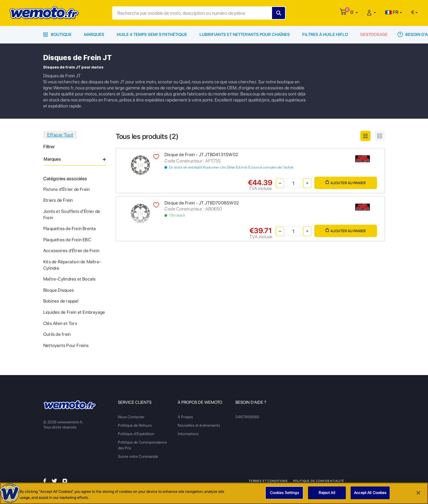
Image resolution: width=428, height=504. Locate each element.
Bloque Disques (58, 290)
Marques (94, 34)
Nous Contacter (131, 417)
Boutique (57, 34)
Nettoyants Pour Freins (66, 345)
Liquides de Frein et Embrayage (74, 312)
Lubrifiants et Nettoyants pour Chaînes (245, 34)
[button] (354, 12)
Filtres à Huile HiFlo (325, 34)
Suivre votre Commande (138, 456)
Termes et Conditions (268, 481)
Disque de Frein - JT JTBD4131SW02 (201, 155)
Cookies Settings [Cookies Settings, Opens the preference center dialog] (284, 496)
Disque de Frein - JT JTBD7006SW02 (202, 203)
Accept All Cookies (370, 496)
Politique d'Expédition (136, 434)
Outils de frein (57, 334)
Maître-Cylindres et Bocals (69, 279)
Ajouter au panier (346, 183)
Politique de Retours (135, 425)
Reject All (327, 496)
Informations (188, 434)
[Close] (418, 496)
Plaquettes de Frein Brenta (70, 229)
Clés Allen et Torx (60, 323)
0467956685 (247, 417)
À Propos (185, 417)
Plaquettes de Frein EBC (67, 240)
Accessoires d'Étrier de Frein (71, 251)
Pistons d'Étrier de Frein (66, 189)
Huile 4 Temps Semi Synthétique (152, 34)
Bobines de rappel (61, 301)
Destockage (374, 34)
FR (392, 12)
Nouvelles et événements (199, 425)
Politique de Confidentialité (319, 481)
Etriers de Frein (58, 200)
